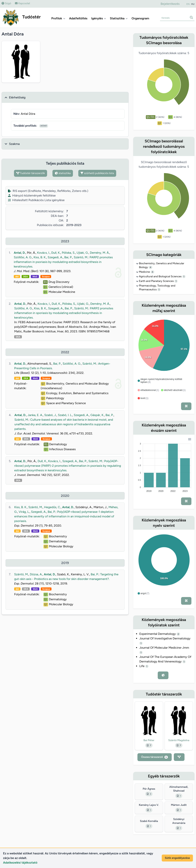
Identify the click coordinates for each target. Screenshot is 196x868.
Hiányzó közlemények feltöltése (32, 195)
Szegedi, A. (55, 257)
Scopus (46, 277)
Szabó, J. (50, 415)
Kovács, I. (43, 253)
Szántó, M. (81, 257)
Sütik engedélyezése (177, 858)
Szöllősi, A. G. (23, 257)
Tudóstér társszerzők (31, 173)
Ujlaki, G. (82, 253)
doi (17, 277)
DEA (25, 277)
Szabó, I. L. (65, 415)
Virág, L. (24, 512)
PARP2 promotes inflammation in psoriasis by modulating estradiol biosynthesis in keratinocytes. (63, 262)
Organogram (140, 18)
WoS (35, 277)
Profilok (58, 18)
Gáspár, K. (97, 415)
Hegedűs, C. (52, 507)
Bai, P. (68, 257)
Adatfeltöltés (78, 18)
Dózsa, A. (36, 574)
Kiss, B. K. (40, 257)
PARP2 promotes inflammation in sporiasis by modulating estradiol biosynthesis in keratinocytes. (64, 313)
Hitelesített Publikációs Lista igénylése (36, 200)
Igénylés (99, 18)
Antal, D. (20, 253)
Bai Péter (149, 740)
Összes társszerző (155, 757)
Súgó (6, 3)
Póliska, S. (69, 253)
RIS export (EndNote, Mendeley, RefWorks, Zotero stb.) (48, 191)
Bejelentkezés (170, 4)
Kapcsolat (22, 3)
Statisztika (119, 18)
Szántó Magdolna (179, 740)
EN (188, 4)
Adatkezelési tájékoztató (20, 863)
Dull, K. (56, 253)
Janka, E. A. (35, 415)
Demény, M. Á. (100, 253)
